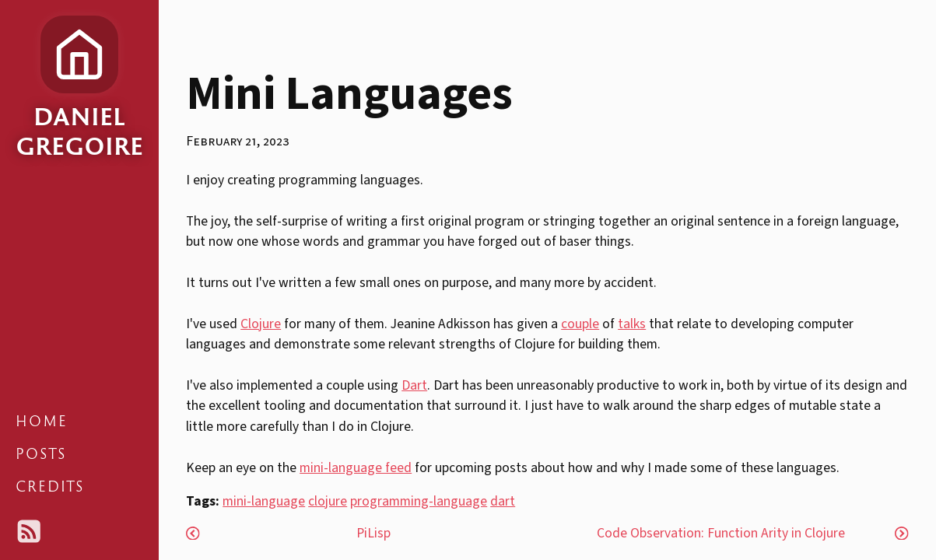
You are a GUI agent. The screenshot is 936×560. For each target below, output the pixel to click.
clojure (328, 501)
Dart (414, 385)
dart (503, 501)
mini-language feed (356, 468)
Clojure (261, 324)
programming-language (419, 501)
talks (632, 324)
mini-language (264, 501)
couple (580, 324)
